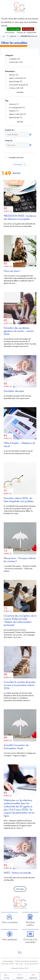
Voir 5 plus (20, 121)
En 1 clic (7, 978)
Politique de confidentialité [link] (27, 32)
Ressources (20, 978)
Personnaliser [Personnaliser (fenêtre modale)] (10, 32)
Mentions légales (8, 961)
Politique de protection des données (26, 961)
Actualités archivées (16, 157)
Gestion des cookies (7, 964)
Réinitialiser (20, 164)
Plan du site (19, 964)
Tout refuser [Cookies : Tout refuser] (28, 29)
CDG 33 (13, 36)
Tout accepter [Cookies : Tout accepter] (14, 29)
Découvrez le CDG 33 (32, 964)
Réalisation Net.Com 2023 (20, 968)
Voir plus (20, 889)
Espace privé (33, 978)
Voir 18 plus (20, 92)
